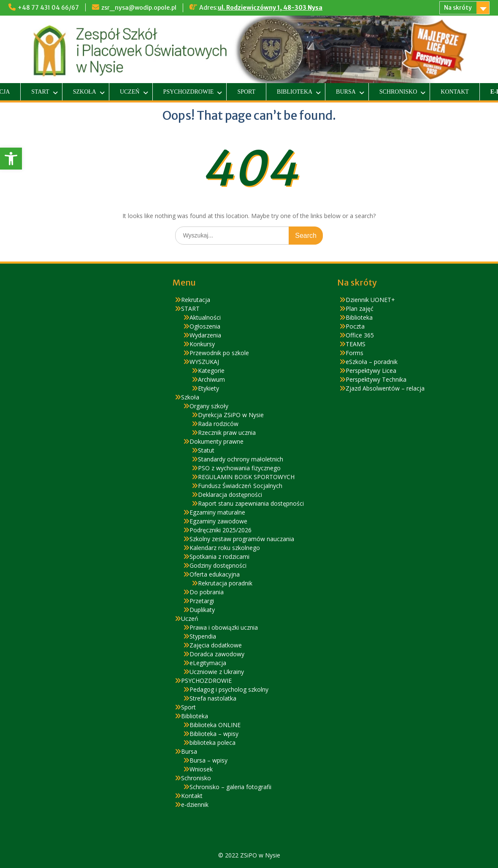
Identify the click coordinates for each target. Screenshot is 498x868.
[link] (11, 159)
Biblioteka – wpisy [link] (214, 734)
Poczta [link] (355, 326)
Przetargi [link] (202, 601)
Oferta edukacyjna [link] (215, 574)
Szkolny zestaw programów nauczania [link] (242, 539)
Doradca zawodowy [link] (217, 654)
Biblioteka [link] (295, 92)
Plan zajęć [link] (360, 309)
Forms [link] (355, 353)
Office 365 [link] (360, 335)
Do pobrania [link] (207, 592)
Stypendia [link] (203, 636)
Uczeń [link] (130, 92)
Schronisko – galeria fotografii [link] (230, 787)
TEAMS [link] (356, 344)
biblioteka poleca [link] (212, 743)
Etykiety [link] (208, 388)
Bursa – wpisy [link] (208, 760)
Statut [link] (206, 450)
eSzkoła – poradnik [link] (372, 362)
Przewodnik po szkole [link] (219, 353)
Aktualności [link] (205, 317)
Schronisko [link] (398, 92)
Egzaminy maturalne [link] (217, 512)
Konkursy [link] (202, 344)
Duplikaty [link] (202, 610)
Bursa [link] (346, 92)
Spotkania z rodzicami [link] (219, 557)
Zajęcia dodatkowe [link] (216, 645)
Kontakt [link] (455, 92)
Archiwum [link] (211, 379)
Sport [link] (246, 92)
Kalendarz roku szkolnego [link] (225, 548)
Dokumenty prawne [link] (217, 441)
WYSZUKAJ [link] (204, 362)
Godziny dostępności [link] (218, 565)
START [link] (40, 92)
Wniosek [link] (201, 769)
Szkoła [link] (85, 92)
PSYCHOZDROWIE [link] (189, 92)
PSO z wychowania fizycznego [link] (239, 468)
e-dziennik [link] (195, 805)
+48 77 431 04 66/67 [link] (48, 8)
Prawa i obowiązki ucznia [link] (224, 627)
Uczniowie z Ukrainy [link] (217, 672)
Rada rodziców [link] (218, 424)
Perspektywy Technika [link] (376, 379)
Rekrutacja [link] (196, 300)
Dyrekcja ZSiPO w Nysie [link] (231, 415)
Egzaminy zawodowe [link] (218, 521)
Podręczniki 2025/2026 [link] (221, 530)
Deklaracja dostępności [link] (230, 495)
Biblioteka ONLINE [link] (215, 725)
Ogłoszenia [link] (205, 326)
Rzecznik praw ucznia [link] (227, 433)
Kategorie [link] (211, 371)
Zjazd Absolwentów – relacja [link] (385, 388)
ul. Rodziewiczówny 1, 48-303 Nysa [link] (270, 8)
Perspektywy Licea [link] (371, 371)
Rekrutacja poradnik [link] (225, 583)
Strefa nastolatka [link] (213, 698)
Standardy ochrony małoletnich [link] (241, 459)
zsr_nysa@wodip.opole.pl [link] (139, 8)
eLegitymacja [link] (208, 663)
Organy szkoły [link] (209, 406)
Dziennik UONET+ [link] (370, 300)
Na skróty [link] (458, 8)
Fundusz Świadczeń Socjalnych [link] (240, 486)
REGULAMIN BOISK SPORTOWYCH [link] (246, 477)
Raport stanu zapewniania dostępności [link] (251, 503)
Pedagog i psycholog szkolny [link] (229, 689)
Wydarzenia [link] (205, 335)
